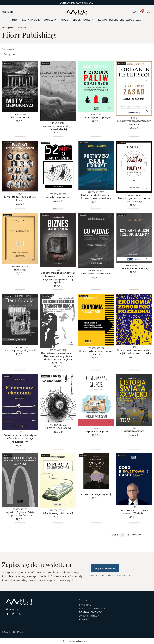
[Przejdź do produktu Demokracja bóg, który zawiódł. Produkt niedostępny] (20, 319)
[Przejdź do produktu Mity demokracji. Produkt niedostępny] (20, 87)
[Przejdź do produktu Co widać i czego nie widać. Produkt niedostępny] (96, 241)
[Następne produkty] (138, 535)
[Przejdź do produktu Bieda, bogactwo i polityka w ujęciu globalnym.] (134, 167)
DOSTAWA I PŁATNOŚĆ (91, 612)
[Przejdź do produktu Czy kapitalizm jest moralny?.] (134, 238)
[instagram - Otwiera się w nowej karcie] (14, 614)
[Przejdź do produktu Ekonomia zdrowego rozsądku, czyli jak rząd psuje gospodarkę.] (134, 319)
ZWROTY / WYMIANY (89, 616)
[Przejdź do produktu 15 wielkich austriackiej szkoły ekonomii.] (20, 166)
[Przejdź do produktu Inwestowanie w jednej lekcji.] (96, 471)
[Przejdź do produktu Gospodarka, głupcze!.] (96, 400)
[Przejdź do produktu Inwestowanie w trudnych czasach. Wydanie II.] (134, 479)
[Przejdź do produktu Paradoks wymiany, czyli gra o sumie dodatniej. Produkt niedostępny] (58, 91)
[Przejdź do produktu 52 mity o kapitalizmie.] (58, 166)
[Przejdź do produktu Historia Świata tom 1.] (134, 400)
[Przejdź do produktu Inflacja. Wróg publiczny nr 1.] (58, 480)
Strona (114, 535)
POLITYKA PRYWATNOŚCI (92, 609)
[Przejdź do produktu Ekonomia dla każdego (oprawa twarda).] (96, 320)
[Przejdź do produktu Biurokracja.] (20, 239)
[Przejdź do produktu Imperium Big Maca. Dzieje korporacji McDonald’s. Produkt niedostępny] (20, 480)
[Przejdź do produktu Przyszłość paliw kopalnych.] (96, 87)
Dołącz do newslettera (105, 568)
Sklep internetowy (74, 641)
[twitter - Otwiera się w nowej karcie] (20, 614)
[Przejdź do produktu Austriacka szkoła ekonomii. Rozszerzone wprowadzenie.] (96, 165)
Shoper (21, 632)
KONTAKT (84, 619)
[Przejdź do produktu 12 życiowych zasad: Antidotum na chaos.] (134, 88)
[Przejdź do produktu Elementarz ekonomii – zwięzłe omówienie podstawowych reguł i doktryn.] (20, 402)
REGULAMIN (85, 605)
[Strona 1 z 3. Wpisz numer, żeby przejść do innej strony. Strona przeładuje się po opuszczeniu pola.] (122, 535)
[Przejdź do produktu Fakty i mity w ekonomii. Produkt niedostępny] (58, 398)
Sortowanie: (9, 49)
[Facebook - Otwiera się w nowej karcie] (8, 614)
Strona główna (8, 28)
